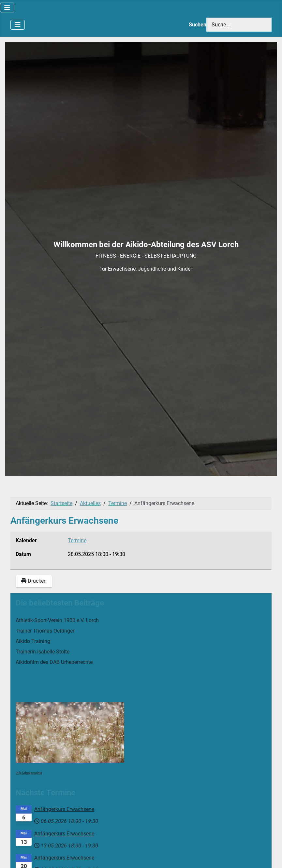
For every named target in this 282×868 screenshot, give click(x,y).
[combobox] (239, 25)
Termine (77, 540)
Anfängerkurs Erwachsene (64, 809)
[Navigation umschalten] (7, 7)
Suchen (198, 25)
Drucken (34, 581)
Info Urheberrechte (29, 773)
